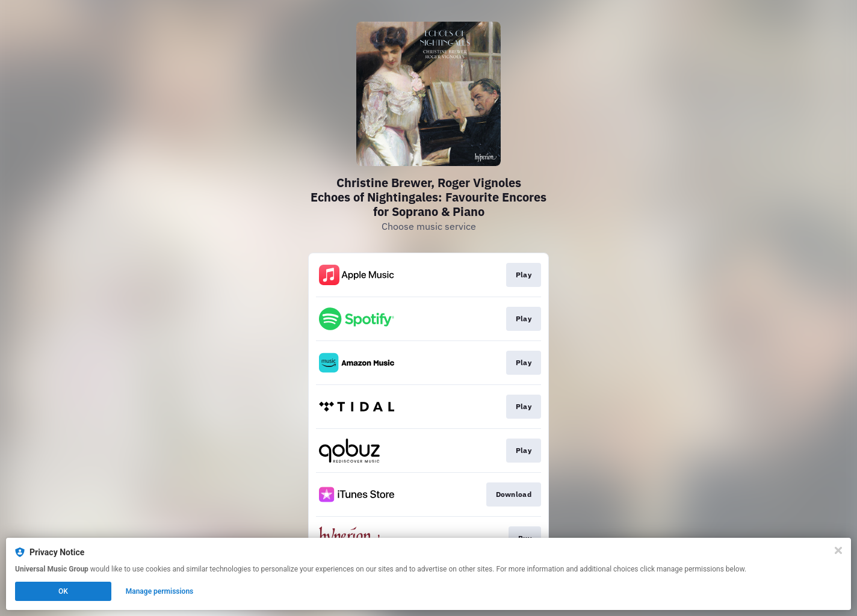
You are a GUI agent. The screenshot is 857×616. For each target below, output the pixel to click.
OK (63, 591)
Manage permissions (160, 591)
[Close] (838, 550)
